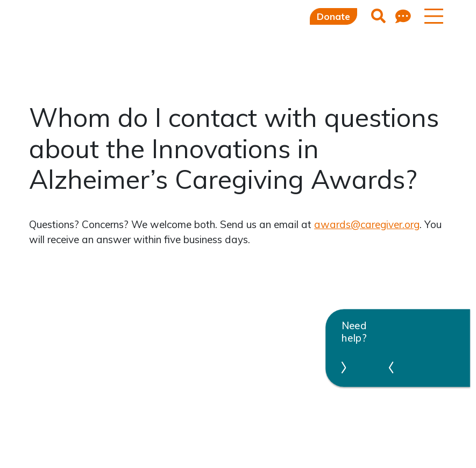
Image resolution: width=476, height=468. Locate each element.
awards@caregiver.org (367, 224)
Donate (333, 16)
